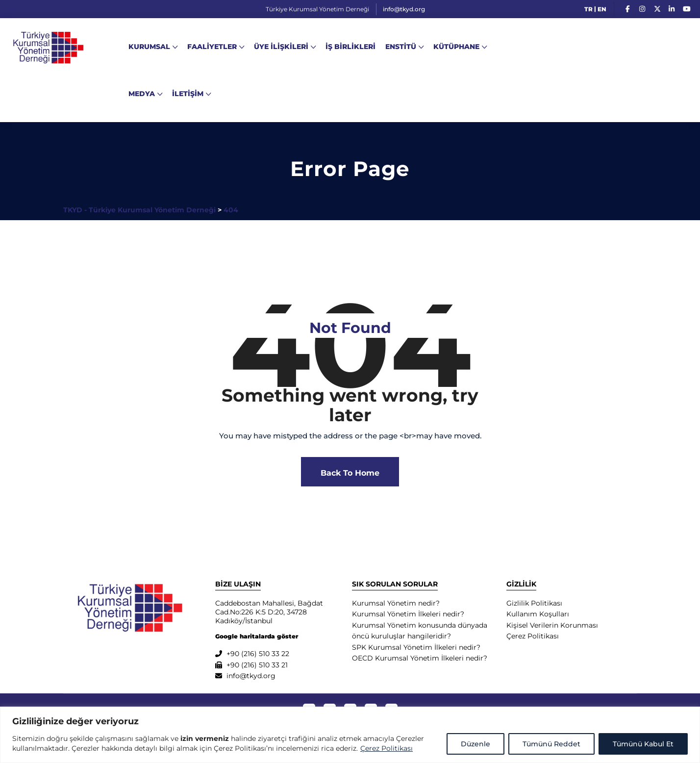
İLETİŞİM (188, 94)
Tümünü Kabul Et (643, 744)
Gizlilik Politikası (534, 603)
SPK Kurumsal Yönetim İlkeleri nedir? (416, 647)
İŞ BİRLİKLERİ (350, 47)
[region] (350, 735)
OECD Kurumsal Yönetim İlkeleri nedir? (420, 658)
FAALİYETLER (212, 47)
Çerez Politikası (387, 748)
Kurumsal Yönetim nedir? (396, 603)
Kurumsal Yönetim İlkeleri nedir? (408, 614)
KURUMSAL (149, 47)
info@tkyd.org (401, 9)
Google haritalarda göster (257, 636)
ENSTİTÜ (401, 47)
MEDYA (142, 94)
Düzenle (475, 744)
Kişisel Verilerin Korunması (552, 625)
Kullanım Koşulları (538, 614)
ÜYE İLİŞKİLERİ (281, 47)
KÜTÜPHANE (456, 47)
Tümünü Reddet (551, 744)
